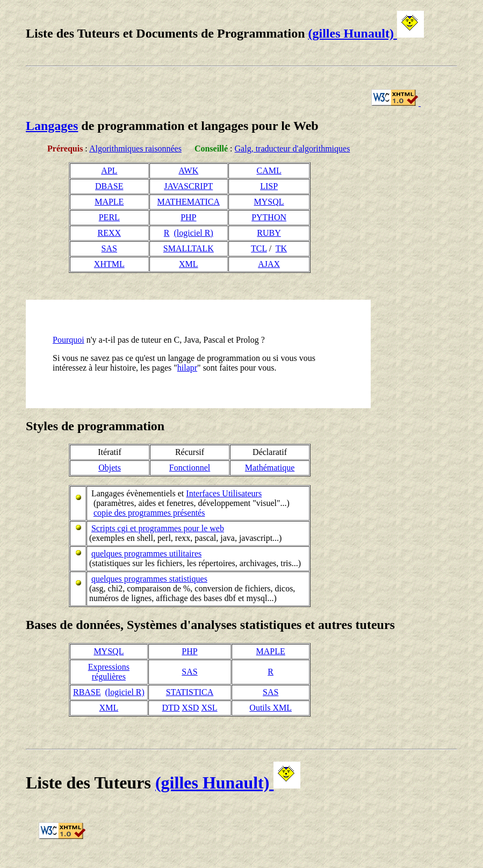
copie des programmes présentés (149, 513)
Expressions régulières (109, 672)
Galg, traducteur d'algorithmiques (293, 149)
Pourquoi (69, 340)
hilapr (187, 368)
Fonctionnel (190, 468)
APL (109, 171)
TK (281, 248)
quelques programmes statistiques (149, 579)
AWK (188, 171)
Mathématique (270, 468)
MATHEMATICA (189, 202)
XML (189, 264)
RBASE (87, 692)
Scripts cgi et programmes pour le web (158, 528)
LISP (269, 186)
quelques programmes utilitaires (146, 554)
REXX (109, 233)
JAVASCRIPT (188, 186)
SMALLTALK (189, 248)
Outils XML (271, 708)
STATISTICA (190, 692)
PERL (109, 217)
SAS (109, 248)
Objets (110, 468)
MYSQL (269, 202)
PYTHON (269, 217)
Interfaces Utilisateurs (224, 493)
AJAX (269, 264)
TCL (259, 248)
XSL (209, 708)
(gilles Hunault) (366, 33)
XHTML (109, 264)
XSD (190, 708)
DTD (171, 708)
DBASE (109, 186)
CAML (269, 171)
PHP (188, 217)
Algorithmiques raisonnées (135, 149)
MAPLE (109, 202)
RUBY (269, 233)
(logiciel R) (194, 233)
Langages (52, 126)
